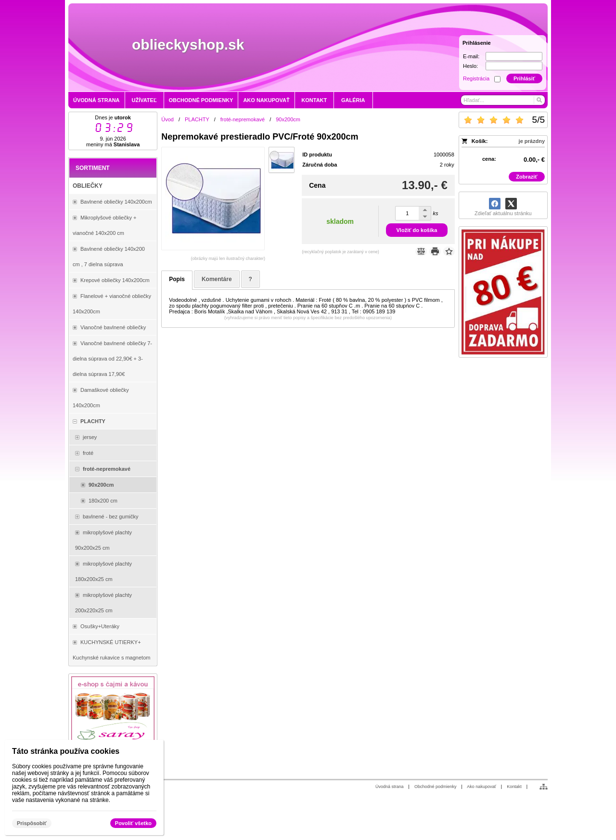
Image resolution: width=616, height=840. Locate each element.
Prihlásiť (524, 78)
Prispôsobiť (32, 823)
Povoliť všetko (133, 823)
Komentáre (217, 279)
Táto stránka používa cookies (66, 751)
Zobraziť (526, 177)
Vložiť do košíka (417, 230)
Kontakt (514, 787)
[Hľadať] (539, 100)
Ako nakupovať (481, 787)
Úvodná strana (390, 787)
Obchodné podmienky (436, 787)
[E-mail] (514, 56)
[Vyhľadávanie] (503, 100)
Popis (177, 279)
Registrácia (476, 78)
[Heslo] (514, 66)
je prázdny (532, 141)
